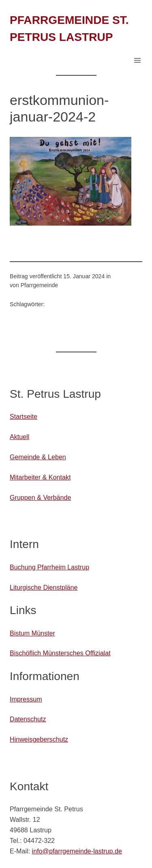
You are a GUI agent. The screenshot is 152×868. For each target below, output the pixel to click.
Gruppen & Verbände (40, 497)
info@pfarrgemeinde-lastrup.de (77, 851)
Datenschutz (28, 719)
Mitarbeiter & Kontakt (40, 477)
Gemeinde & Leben (38, 457)
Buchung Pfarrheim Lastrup (49, 567)
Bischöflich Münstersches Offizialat (60, 653)
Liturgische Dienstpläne (44, 587)
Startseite (24, 416)
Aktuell (19, 437)
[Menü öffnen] (137, 60)
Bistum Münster (32, 633)
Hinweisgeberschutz (39, 739)
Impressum (26, 699)
